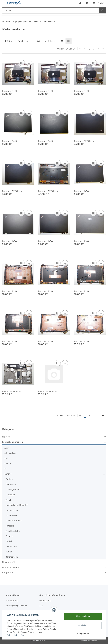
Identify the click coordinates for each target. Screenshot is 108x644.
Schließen (83, 625)
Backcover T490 (9, 141)
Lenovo (8, 474)
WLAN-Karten (12, 515)
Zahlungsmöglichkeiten (17, 606)
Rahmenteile (12, 557)
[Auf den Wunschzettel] (29, 63)
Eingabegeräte (9, 562)
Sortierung (23, 41)
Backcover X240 (81, 241)
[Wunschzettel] (87, 3)
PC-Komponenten (10, 567)
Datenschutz (45, 601)
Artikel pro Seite (45, 41)
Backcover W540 (82, 191)
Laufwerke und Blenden (17, 505)
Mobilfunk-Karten (14, 521)
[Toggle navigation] (4, 2)
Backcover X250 (9, 291)
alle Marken (10, 453)
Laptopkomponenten (13, 442)
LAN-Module (11, 546)
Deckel (9, 541)
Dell (6, 458)
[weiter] (103, 49)
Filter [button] (8, 41)
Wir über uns (12, 601)
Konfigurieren (83, 633)
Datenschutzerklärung (16, 635)
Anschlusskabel (13, 531)
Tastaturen (11, 484)
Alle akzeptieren (83, 616)
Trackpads (10, 495)
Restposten (8, 572)
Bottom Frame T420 (11, 391)
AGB (41, 606)
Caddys (9, 536)
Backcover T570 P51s (84, 141)
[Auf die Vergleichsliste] (22, 63)
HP (6, 469)
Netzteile (10, 526)
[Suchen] (51, 10)
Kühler (9, 552)
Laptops (6, 437)
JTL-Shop (93, 640)
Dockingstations (13, 489)
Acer (7, 448)
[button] (80, 3)
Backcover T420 (9, 91)
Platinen (9, 479)
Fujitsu (8, 463)
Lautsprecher (12, 510)
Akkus (8, 500)
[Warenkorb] (98, 3)
